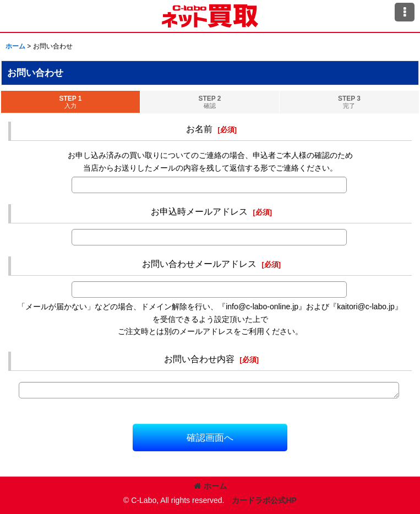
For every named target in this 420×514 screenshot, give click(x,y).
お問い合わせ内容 (199, 359)
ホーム (210, 486)
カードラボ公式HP (264, 500)
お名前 (199, 129)
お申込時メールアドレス (199, 211)
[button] (405, 12)
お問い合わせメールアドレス (199, 264)
